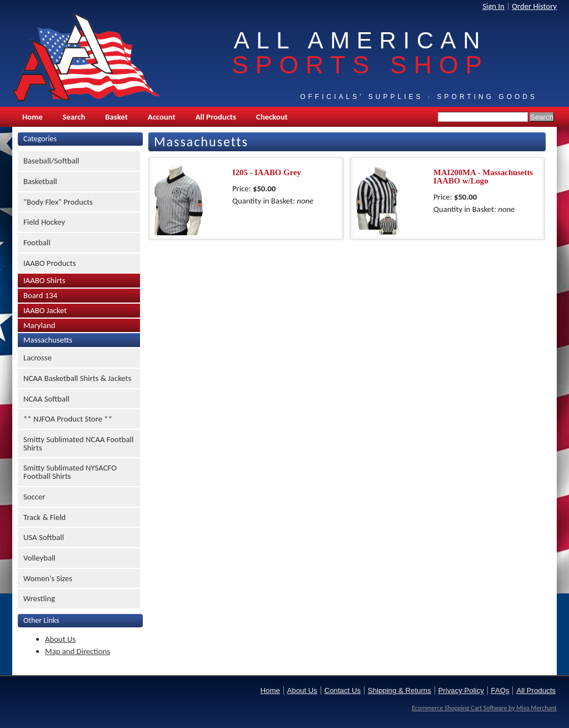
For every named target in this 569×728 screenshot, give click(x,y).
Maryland (39, 325)
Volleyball (39, 558)
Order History (534, 6)
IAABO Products (49, 263)
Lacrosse (38, 358)
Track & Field (44, 517)
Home (33, 117)
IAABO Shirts (44, 280)
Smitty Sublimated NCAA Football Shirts (78, 444)
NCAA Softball (46, 399)
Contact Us (343, 690)
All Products (216, 117)
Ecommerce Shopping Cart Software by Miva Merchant (484, 708)
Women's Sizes (48, 578)
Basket (116, 117)
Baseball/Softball (51, 161)
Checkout (272, 117)
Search (74, 117)
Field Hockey (44, 222)
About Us (60, 639)
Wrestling (39, 598)
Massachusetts (48, 340)
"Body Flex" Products (58, 202)
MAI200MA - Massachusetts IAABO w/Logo (483, 177)
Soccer (34, 497)
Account (162, 117)
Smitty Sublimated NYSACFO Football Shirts (70, 472)
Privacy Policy (461, 690)
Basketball (40, 181)
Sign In (493, 6)
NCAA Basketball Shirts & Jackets (77, 378)
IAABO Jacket (45, 310)
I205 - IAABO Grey (267, 172)
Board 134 (40, 295)
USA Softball (44, 537)
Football (37, 242)
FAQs (500, 690)
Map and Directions (78, 651)
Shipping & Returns (400, 690)
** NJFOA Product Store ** (68, 419)
